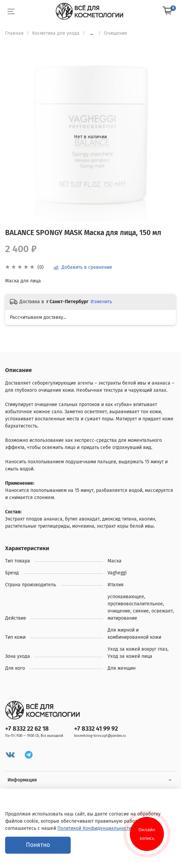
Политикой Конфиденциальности (94, 828)
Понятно (38, 845)
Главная (14, 33)
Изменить (101, 302)
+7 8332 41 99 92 (96, 729)
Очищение (116, 33)
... (92, 33)
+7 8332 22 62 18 (27, 729)
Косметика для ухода (56, 33)
